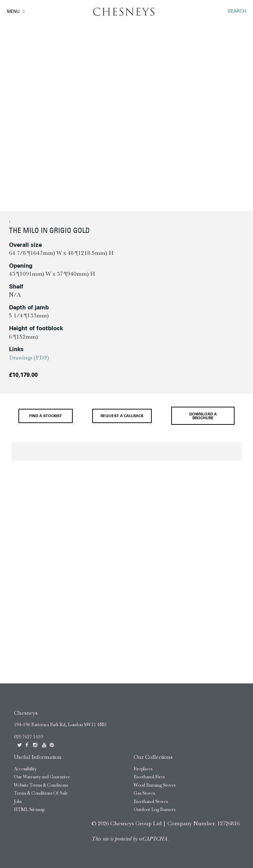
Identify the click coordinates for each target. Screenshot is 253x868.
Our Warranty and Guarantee (42, 777)
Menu (13, 12)
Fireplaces (143, 769)
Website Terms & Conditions (41, 785)
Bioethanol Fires (149, 777)
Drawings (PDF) (29, 358)
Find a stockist (46, 416)
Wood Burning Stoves (155, 785)
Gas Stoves (144, 793)
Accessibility (25, 769)
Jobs (18, 801)
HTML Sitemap (29, 809)
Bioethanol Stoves (151, 801)
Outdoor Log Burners (155, 809)
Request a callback (122, 416)
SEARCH (237, 11)
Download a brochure (203, 416)
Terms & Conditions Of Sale (41, 793)
